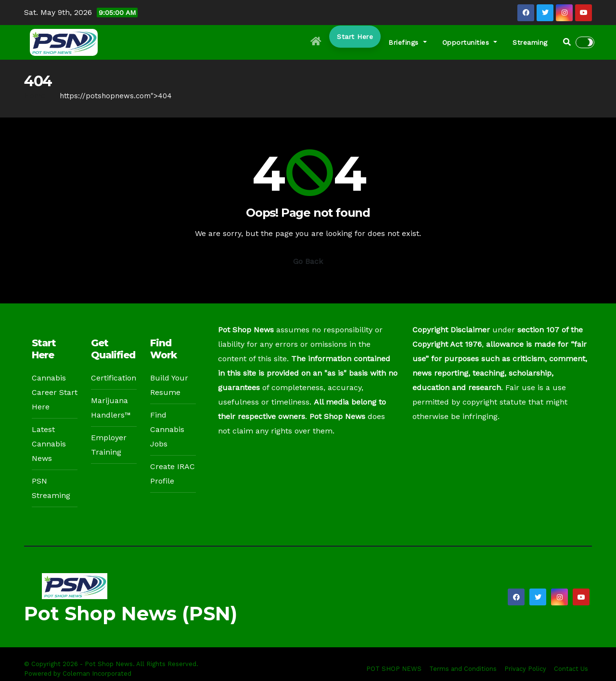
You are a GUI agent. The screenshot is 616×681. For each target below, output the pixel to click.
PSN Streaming (51, 488)
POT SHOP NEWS (394, 669)
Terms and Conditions (463, 669)
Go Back (308, 261)
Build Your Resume (169, 385)
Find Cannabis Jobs (167, 429)
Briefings (408, 42)
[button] (567, 42)
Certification (114, 378)
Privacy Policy (525, 669)
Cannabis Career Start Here (55, 392)
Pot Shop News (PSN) (131, 613)
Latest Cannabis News (49, 444)
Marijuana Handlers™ (111, 408)
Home (35, 96)
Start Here (355, 37)
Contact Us (571, 669)
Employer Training (109, 445)
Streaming (530, 42)
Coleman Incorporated (97, 674)
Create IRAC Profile (173, 474)
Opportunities (470, 42)
